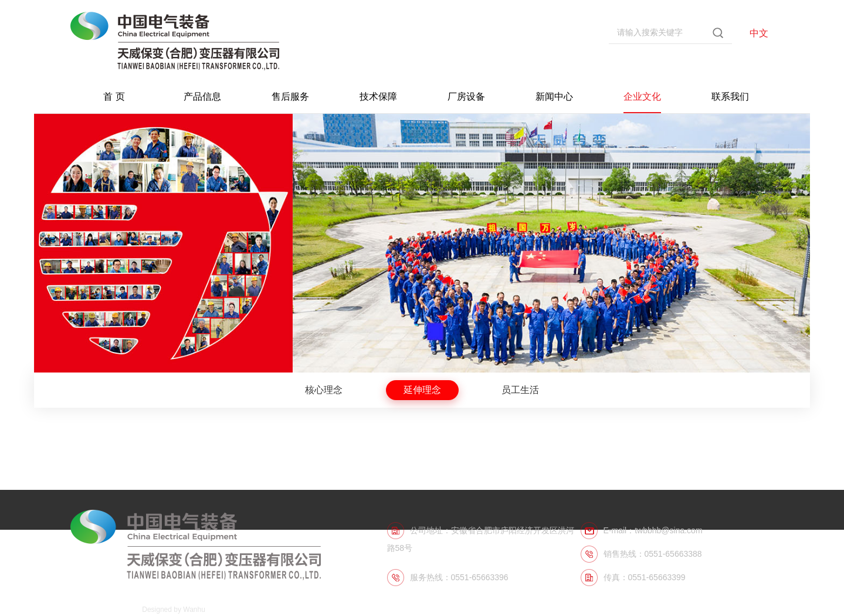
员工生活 (520, 390)
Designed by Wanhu (174, 610)
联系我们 (730, 97)
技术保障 (378, 97)
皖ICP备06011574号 (102, 610)
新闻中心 (554, 97)
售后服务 (290, 97)
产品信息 (202, 97)
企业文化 (642, 97)
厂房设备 (466, 97)
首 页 (114, 97)
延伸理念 (422, 390)
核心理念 (324, 390)
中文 (759, 33)
